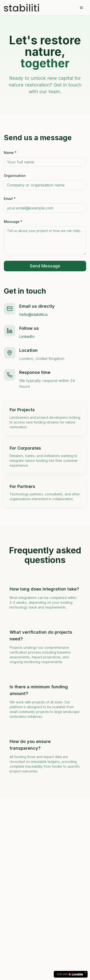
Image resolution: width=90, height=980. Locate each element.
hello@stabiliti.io (33, 314)
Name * (10, 153)
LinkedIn (27, 336)
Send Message (45, 266)
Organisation (15, 176)
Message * (13, 222)
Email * (10, 199)
